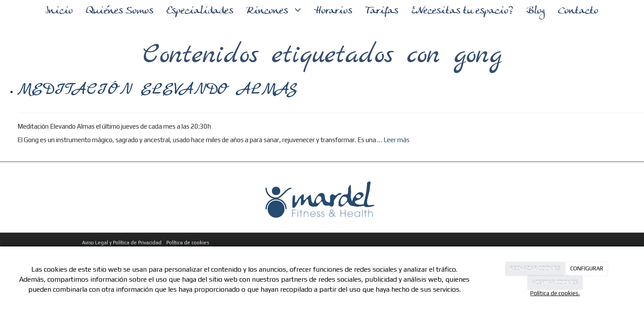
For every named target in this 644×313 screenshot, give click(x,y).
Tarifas (382, 11)
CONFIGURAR (587, 268)
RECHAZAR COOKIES (535, 268)
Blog (536, 11)
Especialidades (200, 11)
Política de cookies (188, 243)
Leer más (396, 140)
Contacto (578, 11)
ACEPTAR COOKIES (555, 282)
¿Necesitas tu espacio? (462, 11)
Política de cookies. (555, 293)
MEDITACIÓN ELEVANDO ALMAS (158, 90)
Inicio (59, 11)
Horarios (333, 11)
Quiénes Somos (120, 11)
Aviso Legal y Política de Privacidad (122, 243)
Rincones (268, 11)
